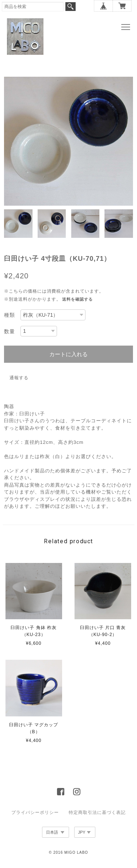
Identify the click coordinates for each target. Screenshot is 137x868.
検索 (71, 7)
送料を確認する (77, 299)
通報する (19, 378)
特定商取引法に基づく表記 (97, 812)
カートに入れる (68, 354)
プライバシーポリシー (35, 812)
